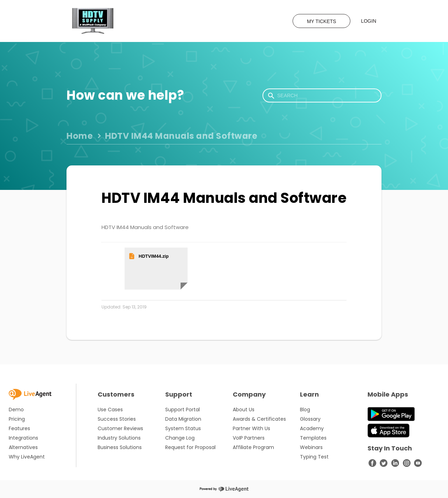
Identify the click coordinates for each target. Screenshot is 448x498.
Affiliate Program (253, 447)
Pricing (17, 419)
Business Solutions (120, 447)
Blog (305, 410)
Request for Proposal (190, 447)
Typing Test (314, 457)
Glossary (310, 419)
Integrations (23, 438)
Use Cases (110, 410)
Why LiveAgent (27, 457)
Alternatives (23, 447)
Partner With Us (251, 428)
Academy (312, 428)
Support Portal (183, 410)
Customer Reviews (120, 428)
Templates (313, 438)
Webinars (311, 447)
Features (19, 428)
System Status (183, 428)
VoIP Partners (249, 438)
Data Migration (183, 419)
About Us (244, 410)
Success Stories (117, 419)
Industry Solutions (119, 438)
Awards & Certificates (259, 419)
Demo (16, 410)
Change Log (180, 438)
